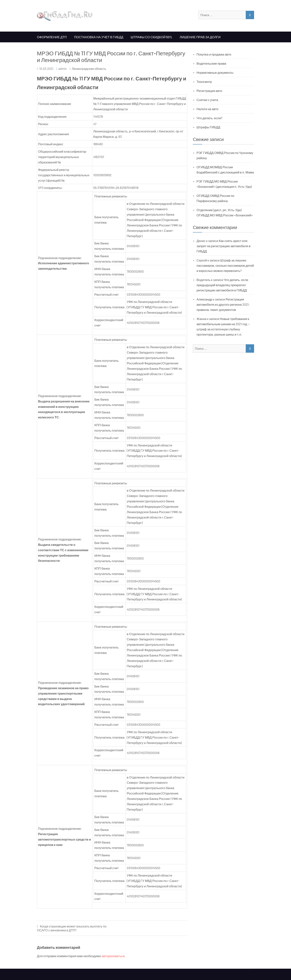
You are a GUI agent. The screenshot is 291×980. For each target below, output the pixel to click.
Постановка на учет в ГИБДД (99, 37)
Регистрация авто (209, 91)
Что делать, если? (209, 118)
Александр (204, 299)
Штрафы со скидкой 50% (151, 37)
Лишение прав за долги (200, 37)
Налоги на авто (207, 109)
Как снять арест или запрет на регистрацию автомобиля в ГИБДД (224, 246)
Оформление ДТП (52, 37)
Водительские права (211, 63)
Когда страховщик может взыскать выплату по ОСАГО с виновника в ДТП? (72, 928)
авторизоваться (113, 956)
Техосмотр (204, 82)
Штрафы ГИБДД (208, 127)
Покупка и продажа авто (214, 54)
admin (63, 69)
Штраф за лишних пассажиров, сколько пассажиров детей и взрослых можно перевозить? (225, 265)
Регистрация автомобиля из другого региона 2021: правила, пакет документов (223, 304)
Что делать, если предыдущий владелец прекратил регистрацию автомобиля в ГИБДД (222, 285)
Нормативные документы (215, 72)
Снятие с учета (207, 100)
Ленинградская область (89, 69)
